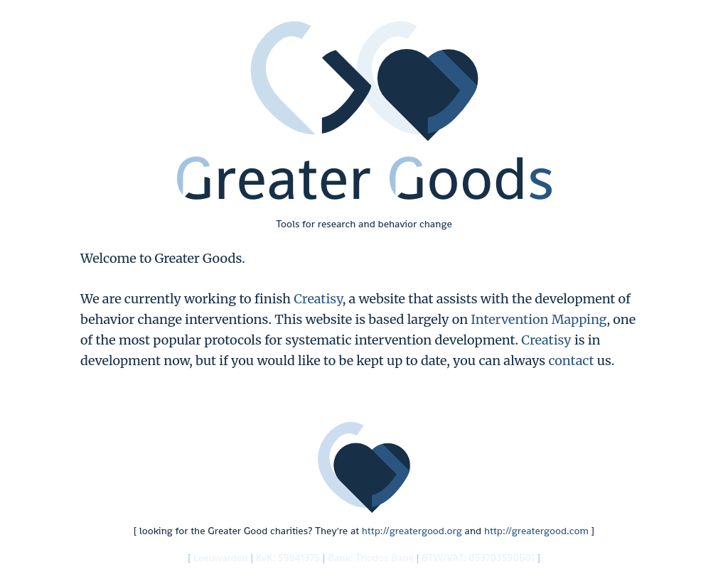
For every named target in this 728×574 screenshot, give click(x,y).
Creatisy (318, 299)
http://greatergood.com (536, 531)
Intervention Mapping (539, 319)
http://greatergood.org (412, 531)
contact (571, 361)
